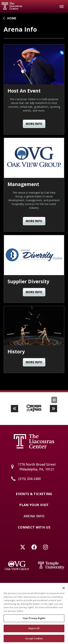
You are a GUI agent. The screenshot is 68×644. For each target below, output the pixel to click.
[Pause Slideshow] (54, 400)
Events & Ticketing (34, 494)
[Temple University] (51, 566)
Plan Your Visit (34, 505)
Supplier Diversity (28, 281)
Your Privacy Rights (34, 619)
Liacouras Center (12, 6)
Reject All (34, 629)
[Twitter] (23, 547)
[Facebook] (34, 547)
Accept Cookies (34, 639)
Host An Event (24, 91)
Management (23, 184)
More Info (34, 124)
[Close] (64, 589)
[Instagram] (45, 547)
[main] (34, 202)
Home (12, 18)
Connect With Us (34, 527)
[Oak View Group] (17, 566)
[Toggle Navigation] (62, 6)
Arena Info (34, 516)
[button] (15, 409)
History (16, 352)
